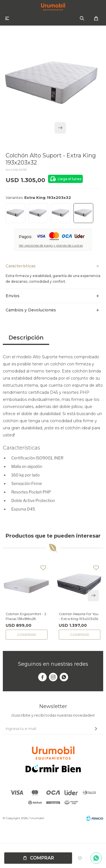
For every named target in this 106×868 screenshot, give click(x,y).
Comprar (42, 858)
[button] (60, 128)
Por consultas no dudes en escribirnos (96, 858)
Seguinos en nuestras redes (53, 664)
